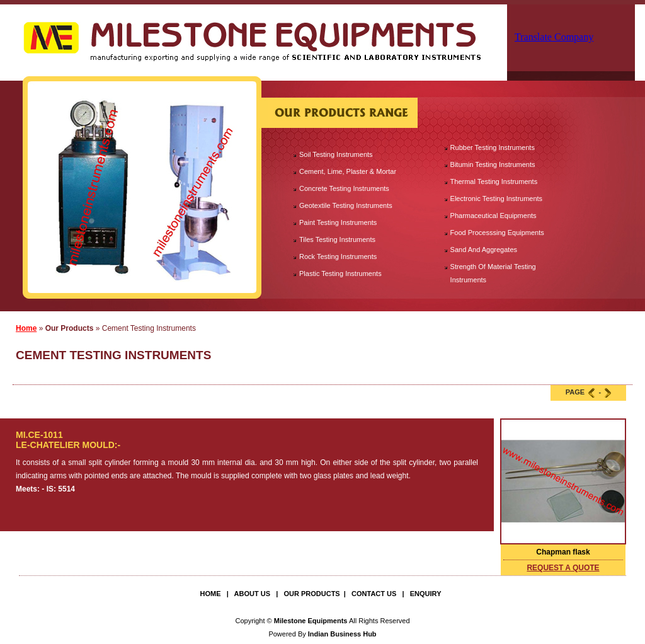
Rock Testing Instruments (338, 256)
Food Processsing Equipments (497, 233)
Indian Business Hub (342, 634)
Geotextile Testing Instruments (346, 205)
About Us (252, 594)
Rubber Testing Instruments (493, 147)
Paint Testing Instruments (338, 222)
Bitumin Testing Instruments (493, 164)
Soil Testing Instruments (336, 154)
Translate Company (554, 37)
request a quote (563, 568)
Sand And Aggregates (484, 250)
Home (26, 328)
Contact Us (374, 594)
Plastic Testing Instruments (340, 273)
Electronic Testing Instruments (497, 198)
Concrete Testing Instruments (344, 188)
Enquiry (426, 594)
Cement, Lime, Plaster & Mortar (348, 171)
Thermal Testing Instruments (494, 181)
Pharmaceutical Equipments (494, 216)
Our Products (311, 594)
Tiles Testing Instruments (337, 239)
